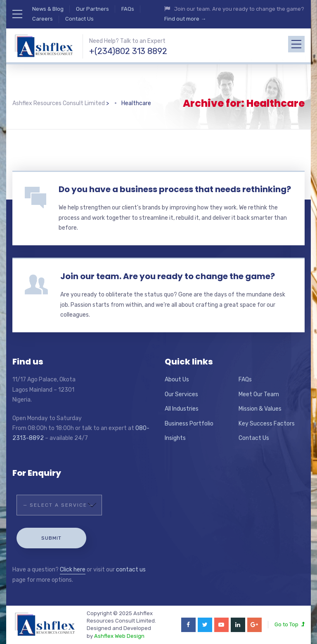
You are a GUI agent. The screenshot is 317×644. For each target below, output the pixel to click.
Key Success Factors (267, 424)
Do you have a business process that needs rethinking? (175, 189)
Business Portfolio (189, 424)
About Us (177, 380)
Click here (73, 570)
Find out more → (185, 19)
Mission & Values (260, 409)
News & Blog (48, 9)
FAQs (128, 9)
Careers (43, 19)
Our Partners (92, 9)
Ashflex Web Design (119, 636)
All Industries (182, 409)
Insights (175, 438)
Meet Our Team (259, 394)
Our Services (181, 394)
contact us (131, 570)
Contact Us (79, 19)
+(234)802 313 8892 (128, 51)
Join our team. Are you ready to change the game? (168, 276)
